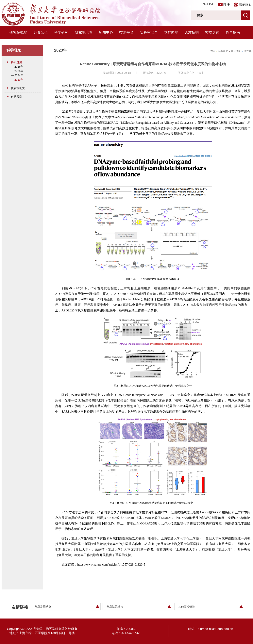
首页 (213, 51)
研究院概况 (18, 32)
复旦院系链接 (115, 607)
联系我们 (245, 4)
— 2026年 (17, 67)
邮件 (227, 4)
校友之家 (212, 32)
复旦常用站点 (43, 607)
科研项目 (16, 97)
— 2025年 (17, 71)
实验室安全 (149, 32)
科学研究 (61, 32)
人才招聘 (192, 32)
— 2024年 (17, 75)
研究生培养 (84, 32)
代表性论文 (18, 88)
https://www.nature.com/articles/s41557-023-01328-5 (111, 564)
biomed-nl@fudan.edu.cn (215, 629)
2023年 (248, 51)
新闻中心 (106, 32)
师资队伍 (41, 32)
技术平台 (126, 32)
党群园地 (171, 32)
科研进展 (16, 62)
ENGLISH (207, 4)
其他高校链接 (187, 607)
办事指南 (233, 32)
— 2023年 (17, 80)
